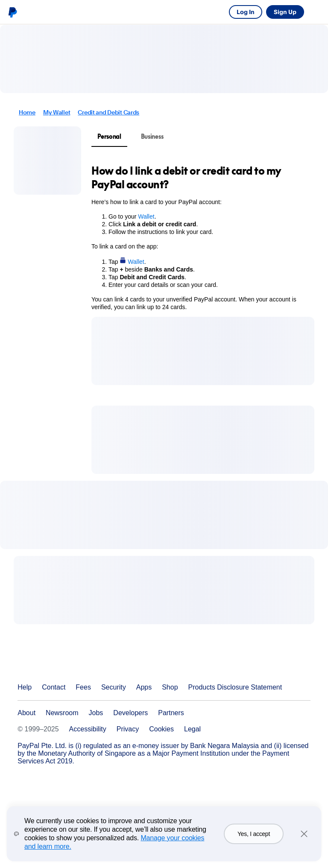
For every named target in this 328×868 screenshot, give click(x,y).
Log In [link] (246, 12)
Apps (144, 687)
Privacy (128, 729)
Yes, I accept (254, 839)
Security (114, 687)
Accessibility (88, 729)
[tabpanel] (198, 237)
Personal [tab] (109, 136)
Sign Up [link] (285, 12)
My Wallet (57, 112)
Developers (130, 713)
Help (25, 687)
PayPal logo (12, 12)
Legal (192, 729)
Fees (83, 687)
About (26, 713)
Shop (170, 687)
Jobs (96, 713)
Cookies (161, 729)
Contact (54, 687)
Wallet (146, 216)
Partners (171, 713)
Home (27, 112)
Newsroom (62, 713)
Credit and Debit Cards (108, 112)
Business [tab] (152, 136)
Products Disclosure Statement (235, 687)
